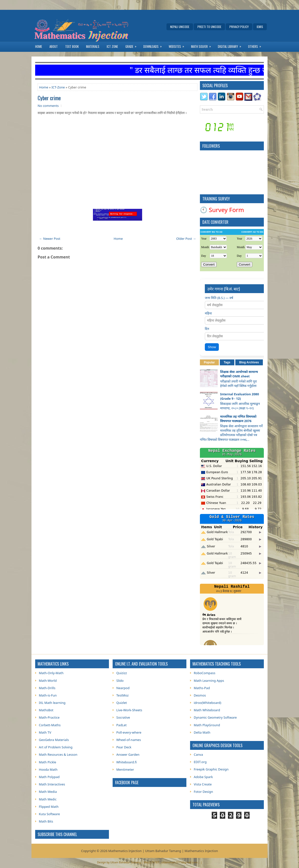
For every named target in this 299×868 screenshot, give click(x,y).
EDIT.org (200, 762)
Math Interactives (52, 784)
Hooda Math (48, 769)
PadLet (121, 725)
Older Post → (186, 239)
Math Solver (203, 45)
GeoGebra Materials (54, 740)
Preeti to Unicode (209, 27)
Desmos (200, 695)
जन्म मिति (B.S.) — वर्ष (219, 298)
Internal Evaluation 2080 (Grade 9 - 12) (239, 396)
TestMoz (122, 695)
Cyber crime (49, 98)
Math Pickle (47, 762)
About (54, 46)
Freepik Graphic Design (211, 769)
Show (212, 347)
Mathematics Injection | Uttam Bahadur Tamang (145, 851)
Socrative (123, 717)
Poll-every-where (129, 732)
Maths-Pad (202, 688)
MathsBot (46, 710)
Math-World (48, 681)
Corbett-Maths (50, 725)
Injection (211, 851)
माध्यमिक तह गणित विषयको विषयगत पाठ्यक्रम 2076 (238, 419)
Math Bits (46, 821)
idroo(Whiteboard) (208, 703)
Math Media (48, 792)
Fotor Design (203, 792)
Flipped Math (49, 807)
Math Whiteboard (207, 710)
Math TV (45, 732)
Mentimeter (125, 769)
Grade (133, 45)
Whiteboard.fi (127, 762)
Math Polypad (49, 777)
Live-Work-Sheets (129, 710)
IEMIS (260, 27)
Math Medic (48, 799)
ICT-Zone (58, 87)
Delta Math (202, 732)
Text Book (72, 46)
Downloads (154, 45)
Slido (120, 681)
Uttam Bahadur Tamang (126, 862)
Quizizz (122, 673)
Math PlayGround (207, 725)
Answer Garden (128, 754)
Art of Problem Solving (56, 747)
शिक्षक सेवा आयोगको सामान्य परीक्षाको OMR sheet (239, 374)
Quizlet (122, 703)
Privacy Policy (239, 27)
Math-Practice (49, 717)
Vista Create (203, 784)
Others (256, 45)
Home (39, 46)
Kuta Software (49, 814)
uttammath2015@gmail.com (179, 862)
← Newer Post (50, 239)
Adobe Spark (203, 777)
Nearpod (123, 688)
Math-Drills (47, 688)
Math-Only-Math (51, 673)
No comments (48, 106)
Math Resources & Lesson (58, 754)
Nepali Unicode (180, 27)
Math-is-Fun (48, 695)
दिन (207, 329)
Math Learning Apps (209, 681)
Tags (227, 362)
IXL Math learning (52, 703)
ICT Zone (112, 46)
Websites (178, 45)
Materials (93, 46)
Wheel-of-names (129, 740)
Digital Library (231, 45)
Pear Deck (124, 747)
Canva (198, 754)
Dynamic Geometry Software (215, 717)
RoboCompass (205, 673)
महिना (208, 313)
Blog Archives (249, 362)
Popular (209, 362)
